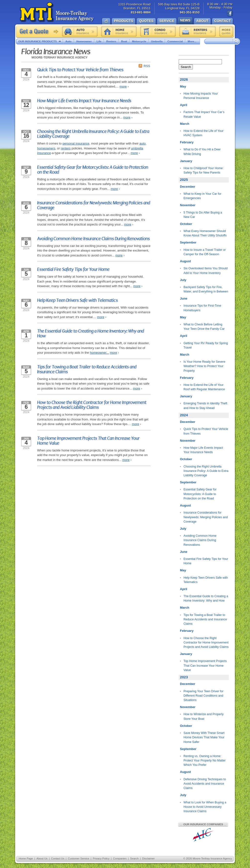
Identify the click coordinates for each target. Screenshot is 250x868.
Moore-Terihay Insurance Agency (57, 12)
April (184, 105)
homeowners (46, 148)
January (186, 161)
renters (66, 148)
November (188, 205)
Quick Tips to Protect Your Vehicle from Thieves (80, 70)
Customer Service (78, 858)
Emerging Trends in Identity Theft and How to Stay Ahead (205, 406)
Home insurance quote (119, 31)
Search (186, 67)
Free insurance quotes (226, 31)
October (186, 224)
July (183, 280)
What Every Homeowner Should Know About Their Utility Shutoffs (205, 233)
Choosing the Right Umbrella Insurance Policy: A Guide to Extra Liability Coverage (93, 134)
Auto (68, 41)
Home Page (26, 858)
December (188, 187)
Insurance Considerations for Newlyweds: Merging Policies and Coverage (94, 205)
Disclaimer (148, 858)
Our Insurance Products (41, 42)
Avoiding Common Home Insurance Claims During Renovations (93, 239)
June (184, 298)
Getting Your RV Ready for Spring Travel (206, 345)
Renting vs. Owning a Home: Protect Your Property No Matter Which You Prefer (205, 761)
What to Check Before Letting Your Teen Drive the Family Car (204, 327)
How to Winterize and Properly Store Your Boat (204, 716)
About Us (42, 858)
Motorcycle (139, 41)
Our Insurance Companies (203, 824)
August (185, 261)
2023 (184, 677)
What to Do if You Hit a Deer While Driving (202, 152)
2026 (184, 79)
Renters (111, 41)
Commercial (175, 41)
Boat (124, 41)
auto (142, 143)
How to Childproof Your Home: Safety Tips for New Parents (204, 170)
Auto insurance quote (80, 31)
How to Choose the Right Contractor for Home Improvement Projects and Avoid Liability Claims (92, 405)
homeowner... (99, 353)
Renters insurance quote (198, 31)
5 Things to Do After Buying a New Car (203, 215)
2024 (184, 415)
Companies (120, 858)
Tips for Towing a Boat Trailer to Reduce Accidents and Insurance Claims (87, 369)
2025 (184, 180)
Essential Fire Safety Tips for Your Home (73, 269)
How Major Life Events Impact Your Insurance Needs (84, 101)
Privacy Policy (101, 858)
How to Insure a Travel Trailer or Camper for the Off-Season (205, 252)
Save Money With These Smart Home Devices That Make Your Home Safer (204, 737)
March (185, 124)
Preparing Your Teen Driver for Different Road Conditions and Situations (204, 696)
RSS (147, 66)
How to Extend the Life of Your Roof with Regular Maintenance (204, 387)
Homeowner (84, 41)
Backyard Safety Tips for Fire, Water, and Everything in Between (206, 289)
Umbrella (157, 41)
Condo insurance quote (158, 31)
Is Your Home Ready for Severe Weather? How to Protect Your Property (204, 366)
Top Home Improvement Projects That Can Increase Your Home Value (88, 441)
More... (193, 41)
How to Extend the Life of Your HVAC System (204, 133)
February (187, 142)
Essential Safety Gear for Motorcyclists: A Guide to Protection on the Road (93, 170)
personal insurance (76, 143)
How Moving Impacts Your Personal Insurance (201, 96)
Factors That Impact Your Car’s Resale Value (204, 114)
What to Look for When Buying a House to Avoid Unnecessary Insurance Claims (205, 807)
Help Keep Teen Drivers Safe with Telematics (77, 300)
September (188, 242)
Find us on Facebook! (230, 13)
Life (99, 41)
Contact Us (58, 858)
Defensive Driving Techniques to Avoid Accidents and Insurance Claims (205, 784)
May (183, 86)
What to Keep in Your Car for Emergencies (203, 196)
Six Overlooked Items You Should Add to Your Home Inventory (206, 271)
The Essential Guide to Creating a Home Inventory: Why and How (90, 333)
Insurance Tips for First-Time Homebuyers (202, 308)
